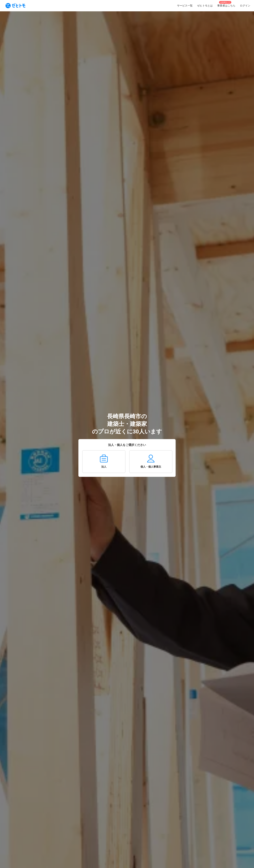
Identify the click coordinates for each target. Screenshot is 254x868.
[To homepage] (15, 6)
